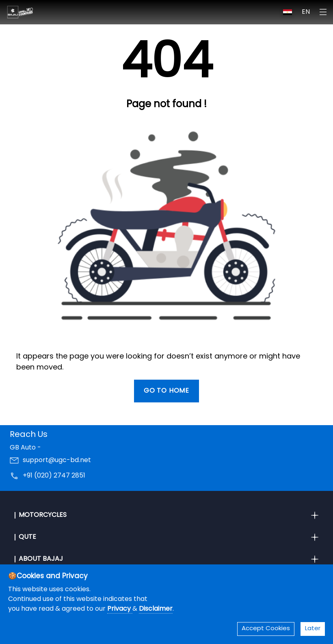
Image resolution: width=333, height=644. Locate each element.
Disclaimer (156, 609)
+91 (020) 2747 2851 (54, 476)
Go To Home (166, 391)
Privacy (120, 609)
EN (306, 12)
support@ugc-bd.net (57, 460)
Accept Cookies (266, 629)
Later (313, 629)
